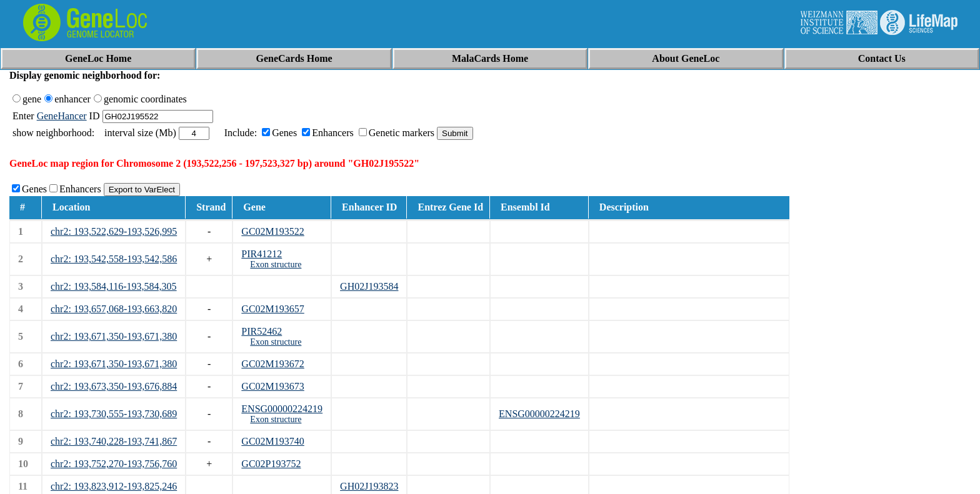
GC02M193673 (272, 386)
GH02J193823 (369, 486)
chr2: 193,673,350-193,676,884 (114, 386)
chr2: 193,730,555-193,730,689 (114, 414)
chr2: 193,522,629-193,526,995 (114, 231)
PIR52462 (262, 331)
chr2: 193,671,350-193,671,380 (114, 336)
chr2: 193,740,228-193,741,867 (114, 441)
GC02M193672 (272, 364)
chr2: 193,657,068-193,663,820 (114, 309)
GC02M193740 (272, 441)
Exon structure (276, 264)
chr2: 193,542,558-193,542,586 (114, 259)
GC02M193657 (272, 309)
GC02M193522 (272, 231)
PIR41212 (262, 254)
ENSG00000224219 (282, 409)
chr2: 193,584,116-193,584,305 (114, 286)
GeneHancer (62, 116)
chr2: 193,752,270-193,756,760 (114, 464)
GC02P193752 (271, 464)
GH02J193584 (369, 286)
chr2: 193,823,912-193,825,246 (114, 486)
